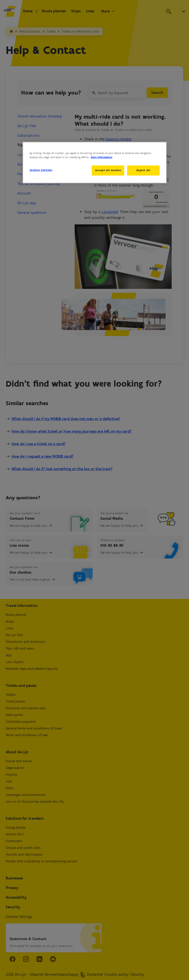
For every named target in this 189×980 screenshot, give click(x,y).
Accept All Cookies (107, 170)
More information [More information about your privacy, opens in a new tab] (102, 157)
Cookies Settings (41, 170)
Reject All (143, 170)
